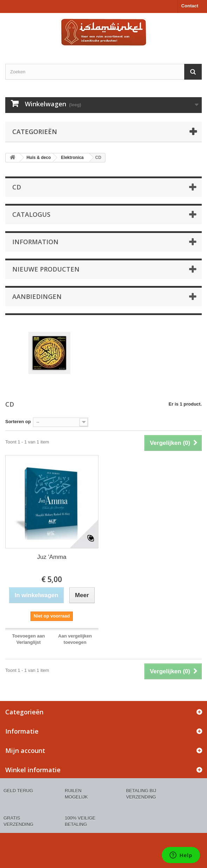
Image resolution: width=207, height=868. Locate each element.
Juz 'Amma (52, 557)
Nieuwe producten (46, 269)
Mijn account (25, 750)
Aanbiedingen (37, 296)
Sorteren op (18, 422)
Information (35, 242)
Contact (190, 6)
